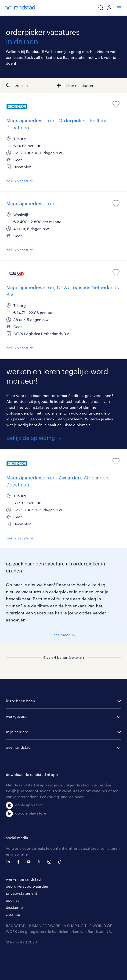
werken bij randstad (23, 879)
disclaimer (15, 907)
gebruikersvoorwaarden (27, 886)
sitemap (13, 914)
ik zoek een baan (20, 701)
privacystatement (22, 893)
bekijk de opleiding (31, 438)
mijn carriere (17, 732)
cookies (13, 900)
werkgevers (16, 716)
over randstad (18, 747)
